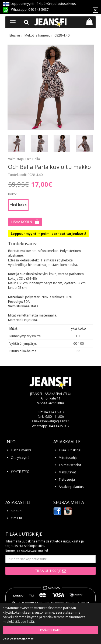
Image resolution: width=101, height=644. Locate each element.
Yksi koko (18, 205)
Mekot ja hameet (37, 35)
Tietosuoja (67, 479)
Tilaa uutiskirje (48, 571)
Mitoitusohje (68, 458)
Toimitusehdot (70, 465)
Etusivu (15, 35)
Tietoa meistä (21, 450)
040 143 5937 (39, 10)
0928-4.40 (62, 35)
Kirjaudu (17, 511)
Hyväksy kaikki (50, 630)
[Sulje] (95, 10)
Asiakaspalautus (71, 487)
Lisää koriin (22, 222)
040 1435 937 (59, 426)
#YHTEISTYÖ (20, 472)
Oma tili (17, 518)
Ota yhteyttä (20, 458)
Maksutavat (67, 472)
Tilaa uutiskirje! (70, 450)
